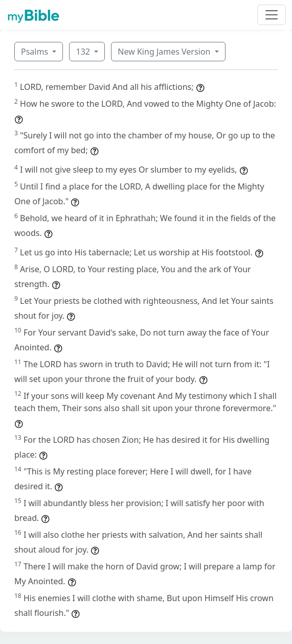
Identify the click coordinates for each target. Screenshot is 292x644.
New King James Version (165, 52)
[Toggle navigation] (272, 15)
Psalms (36, 52)
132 (84, 52)
